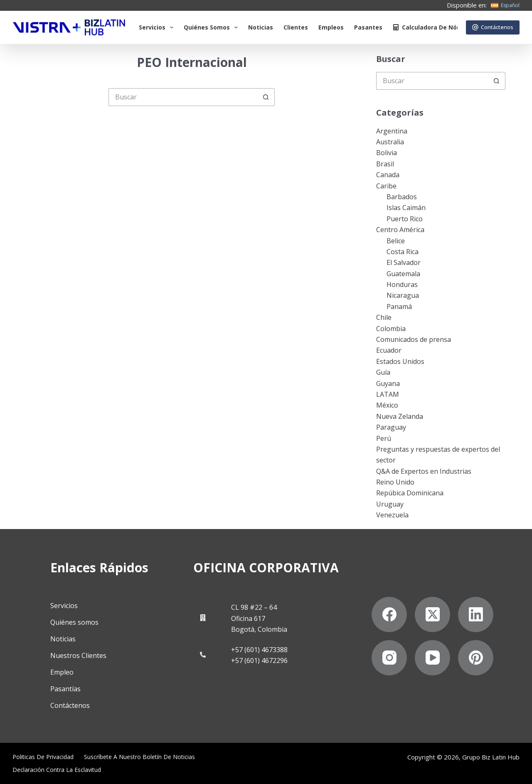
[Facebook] (389, 614)
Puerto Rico (405, 219)
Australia (390, 142)
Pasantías (65, 689)
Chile (384, 317)
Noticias (261, 27)
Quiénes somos (212, 27)
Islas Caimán (406, 208)
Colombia (391, 329)
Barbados (402, 197)
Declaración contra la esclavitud (57, 769)
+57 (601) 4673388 (259, 649)
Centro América (400, 230)
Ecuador (389, 350)
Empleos (331, 27)
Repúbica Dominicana (410, 493)
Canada (388, 175)
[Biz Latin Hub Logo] (69, 27)
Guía (383, 372)
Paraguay (391, 427)
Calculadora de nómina (432, 27)
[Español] (505, 5)
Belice (396, 241)
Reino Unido (395, 482)
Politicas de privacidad (43, 757)
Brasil (385, 164)
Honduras (402, 284)
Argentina (392, 131)
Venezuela (392, 515)
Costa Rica (403, 252)
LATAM (388, 394)
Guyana (388, 383)
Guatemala (403, 274)
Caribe (386, 186)
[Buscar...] (183, 97)
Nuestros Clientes (78, 655)
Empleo (62, 672)
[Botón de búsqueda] (266, 97)
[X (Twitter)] (432, 614)
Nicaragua (403, 295)
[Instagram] (389, 657)
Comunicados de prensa (414, 339)
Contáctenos (493, 27)
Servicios (158, 27)
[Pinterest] (476, 657)
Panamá (399, 307)
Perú (384, 438)
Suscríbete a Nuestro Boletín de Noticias (139, 757)
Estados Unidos (400, 361)
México (387, 405)
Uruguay (390, 504)
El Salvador (404, 262)
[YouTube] (432, 657)
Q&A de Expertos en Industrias (424, 471)
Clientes (296, 27)
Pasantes (368, 27)
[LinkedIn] (476, 614)
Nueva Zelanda (400, 416)
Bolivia (387, 153)
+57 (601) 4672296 (259, 660)
